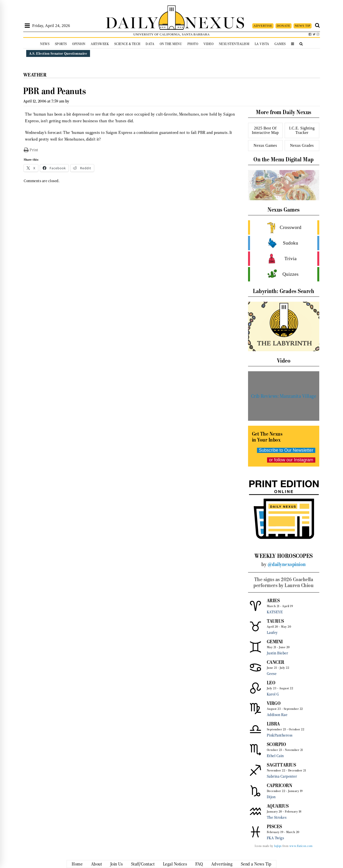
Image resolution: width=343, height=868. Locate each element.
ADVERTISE (263, 26)
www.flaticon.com (301, 846)
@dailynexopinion (287, 564)
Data (150, 44)
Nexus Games (265, 145)
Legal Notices (175, 864)
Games (280, 44)
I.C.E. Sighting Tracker (302, 130)
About (97, 864)
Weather (35, 75)
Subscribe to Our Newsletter (286, 450)
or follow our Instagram (291, 460)
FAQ (199, 864)
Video (209, 44)
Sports (61, 44)
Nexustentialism (234, 44)
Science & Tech (127, 44)
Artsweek (100, 44)
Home (77, 864)
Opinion (79, 44)
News (45, 44)
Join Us (117, 864)
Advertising (222, 864)
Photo (193, 44)
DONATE (284, 26)
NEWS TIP (303, 26)
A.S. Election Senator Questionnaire (58, 53)
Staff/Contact (143, 864)
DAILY (132, 22)
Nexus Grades (302, 145)
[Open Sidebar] (27, 26)
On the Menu (171, 44)
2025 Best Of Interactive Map (265, 130)
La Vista (262, 44)
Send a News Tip (256, 864)
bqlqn (278, 846)
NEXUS (215, 22)
